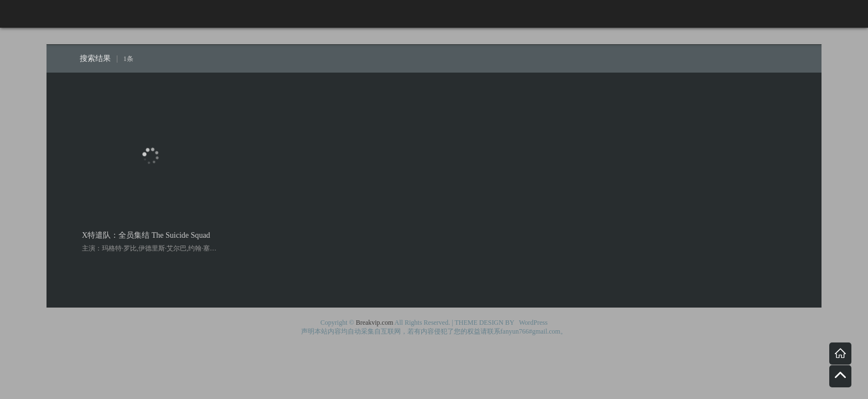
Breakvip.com (375, 323)
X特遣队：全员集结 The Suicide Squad (146, 235)
